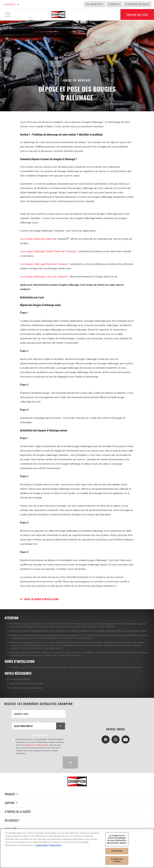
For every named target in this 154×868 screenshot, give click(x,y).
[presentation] (35, 762)
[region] (77, 848)
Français (10, 4)
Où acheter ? (95, 4)
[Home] (58, 15)
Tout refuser (117, 851)
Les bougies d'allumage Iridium (36, 239)
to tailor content (40, 735)
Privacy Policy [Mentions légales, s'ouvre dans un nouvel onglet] (55, 845)
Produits (12, 794)
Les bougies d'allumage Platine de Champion (44, 264)
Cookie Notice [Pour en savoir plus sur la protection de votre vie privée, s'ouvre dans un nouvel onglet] (42, 845)
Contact (114, 4)
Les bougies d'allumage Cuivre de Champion (44, 276)
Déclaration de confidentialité (35, 745)
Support (12, 803)
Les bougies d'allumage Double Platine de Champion (49, 251)
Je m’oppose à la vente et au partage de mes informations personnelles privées (117, 839)
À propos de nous (137, 4)
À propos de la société (18, 811)
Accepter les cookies (117, 860)
